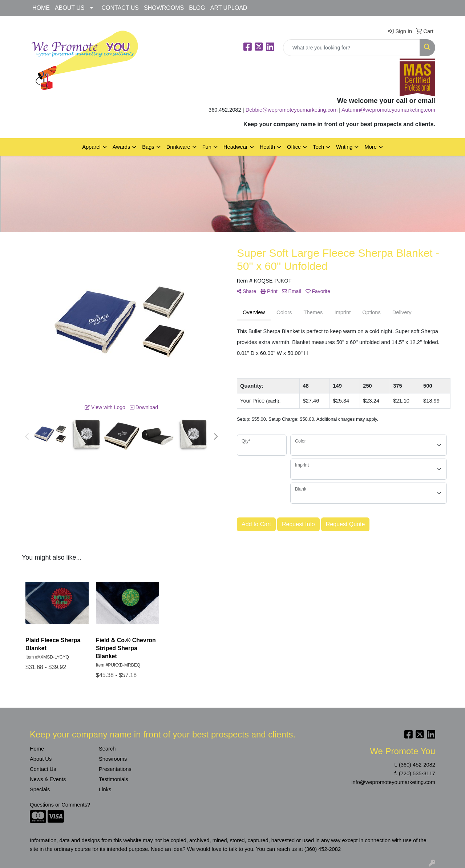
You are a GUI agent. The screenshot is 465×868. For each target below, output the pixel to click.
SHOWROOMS (164, 8)
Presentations (115, 769)
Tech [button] (318, 147)
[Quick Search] (351, 48)
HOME (41, 8)
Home (37, 749)
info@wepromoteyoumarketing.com (393, 782)
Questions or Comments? (60, 805)
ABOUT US (70, 8)
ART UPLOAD (229, 8)
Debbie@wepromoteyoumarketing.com (292, 110)
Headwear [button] (236, 147)
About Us (41, 759)
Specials (40, 789)
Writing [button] (344, 147)
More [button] (370, 147)
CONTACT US (120, 8)
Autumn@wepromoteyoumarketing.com (388, 110)
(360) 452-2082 (417, 765)
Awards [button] (122, 147)
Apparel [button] (91, 147)
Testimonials (114, 779)
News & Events (48, 779)
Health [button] (267, 147)
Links (105, 789)
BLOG (197, 8)
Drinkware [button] (178, 147)
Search (107, 749)
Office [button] (294, 147)
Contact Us (43, 769)
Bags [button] (148, 147)
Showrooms (113, 759)
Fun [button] (207, 147)
